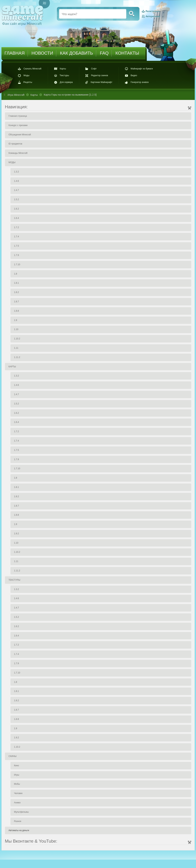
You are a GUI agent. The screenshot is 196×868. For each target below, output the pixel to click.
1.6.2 (17, 209)
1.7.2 (17, 227)
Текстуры (64, 75)
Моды (27, 75)
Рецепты (28, 82)
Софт (94, 69)
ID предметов (15, 144)
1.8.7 (17, 302)
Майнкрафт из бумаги (142, 69)
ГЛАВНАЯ (15, 53)
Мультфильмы (21, 812)
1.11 (16, 348)
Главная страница (18, 116)
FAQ (104, 53)
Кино (17, 766)
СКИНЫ (13, 756)
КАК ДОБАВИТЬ (76, 53)
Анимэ (17, 803)
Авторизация (153, 16)
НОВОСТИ (42, 53)
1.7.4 (17, 237)
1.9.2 (17, 534)
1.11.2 (17, 357)
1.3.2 (17, 172)
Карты (63, 69)
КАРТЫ (12, 367)
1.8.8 (17, 311)
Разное (18, 821)
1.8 (16, 274)
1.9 (16, 320)
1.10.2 (17, 339)
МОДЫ (12, 162)
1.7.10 (17, 264)
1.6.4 (17, 218)
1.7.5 (17, 246)
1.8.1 (17, 283)
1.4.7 (17, 190)
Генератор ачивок (140, 82)
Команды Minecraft (18, 153)
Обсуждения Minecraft (20, 135)
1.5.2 (17, 199)
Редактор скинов (99, 75)
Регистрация (153, 11)
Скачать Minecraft (33, 69)
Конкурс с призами (18, 125)
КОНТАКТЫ (127, 53)
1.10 (16, 329)
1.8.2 (17, 292)
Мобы (17, 784)
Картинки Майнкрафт (101, 82)
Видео (134, 75)
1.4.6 (17, 181)
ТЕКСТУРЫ (14, 580)
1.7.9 (17, 255)
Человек (18, 793)
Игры (17, 775)
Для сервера (66, 82)
